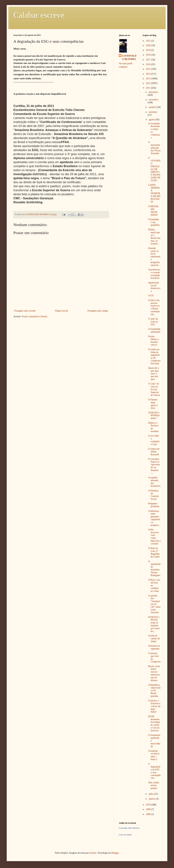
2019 (149, 50)
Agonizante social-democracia (154, 287)
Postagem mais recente (25, 311)
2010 (149, 805)
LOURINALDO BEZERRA (129, 57)
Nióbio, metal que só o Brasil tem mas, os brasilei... (154, 237)
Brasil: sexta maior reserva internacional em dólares (154, 673)
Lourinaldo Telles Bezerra (129, 828)
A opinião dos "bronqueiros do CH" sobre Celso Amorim (154, 604)
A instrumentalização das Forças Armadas (154, 148)
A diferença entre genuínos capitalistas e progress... (154, 518)
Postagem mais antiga (98, 311)
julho (151, 794)
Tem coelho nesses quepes (154, 785)
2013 (149, 79)
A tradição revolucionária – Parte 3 (154, 755)
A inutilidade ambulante (154, 330)
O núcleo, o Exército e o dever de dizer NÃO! (154, 706)
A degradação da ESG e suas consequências (154, 771)
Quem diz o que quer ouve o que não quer (154, 374)
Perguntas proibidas (154, 505)
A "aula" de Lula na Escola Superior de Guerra (154, 389)
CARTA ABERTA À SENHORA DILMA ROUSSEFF (154, 193)
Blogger (115, 853)
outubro (153, 107)
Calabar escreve (39, 15)
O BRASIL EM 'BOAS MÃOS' (153, 211)
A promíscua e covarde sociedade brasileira (154, 274)
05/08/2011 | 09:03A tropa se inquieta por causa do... (154, 624)
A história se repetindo (154, 647)
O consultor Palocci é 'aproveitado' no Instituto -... (154, 466)
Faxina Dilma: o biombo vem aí (153, 341)
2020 (149, 45)
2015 (149, 69)
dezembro (153, 92)
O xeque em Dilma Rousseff (154, 452)
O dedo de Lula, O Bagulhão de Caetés (154, 552)
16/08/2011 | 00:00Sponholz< (154, 416)
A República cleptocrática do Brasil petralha (154, 690)
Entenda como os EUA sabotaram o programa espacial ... (154, 257)
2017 (149, 60)
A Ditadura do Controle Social (153, 495)
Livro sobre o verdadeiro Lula (154, 440)
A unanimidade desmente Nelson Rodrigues (154, 568)
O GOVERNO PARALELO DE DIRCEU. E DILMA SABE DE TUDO (154, 169)
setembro (153, 112)
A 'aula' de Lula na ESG (153, 322)
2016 (149, 64)
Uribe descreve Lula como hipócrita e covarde (154, 537)
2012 (149, 83)
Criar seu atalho (125, 835)
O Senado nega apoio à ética (153, 404)
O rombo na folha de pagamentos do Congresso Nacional (154, 356)
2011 (148, 88)
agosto (152, 120)
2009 (149, 809)
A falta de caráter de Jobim (154, 639)
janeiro (152, 799)
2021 (149, 41)
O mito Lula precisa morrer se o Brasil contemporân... (154, 307)
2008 (149, 814)
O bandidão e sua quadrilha (154, 222)
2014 (149, 74)
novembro (154, 100)
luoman (93, 853)
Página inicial (62, 311)
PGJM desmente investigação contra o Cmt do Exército (154, 724)
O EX (151, 296)
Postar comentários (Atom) (34, 316)
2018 (149, 55)
